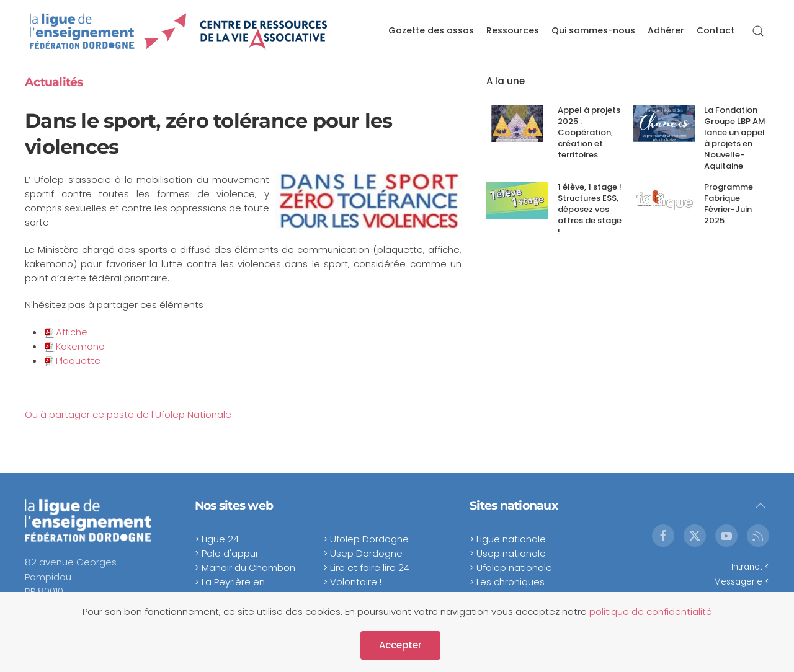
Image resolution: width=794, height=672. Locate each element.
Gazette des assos (431, 30)
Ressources (513, 30)
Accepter (400, 645)
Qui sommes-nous (593, 30)
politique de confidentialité (651, 612)
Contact (716, 30)
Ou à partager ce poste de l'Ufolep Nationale (128, 414)
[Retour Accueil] (179, 31)
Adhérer (666, 30)
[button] (758, 31)
